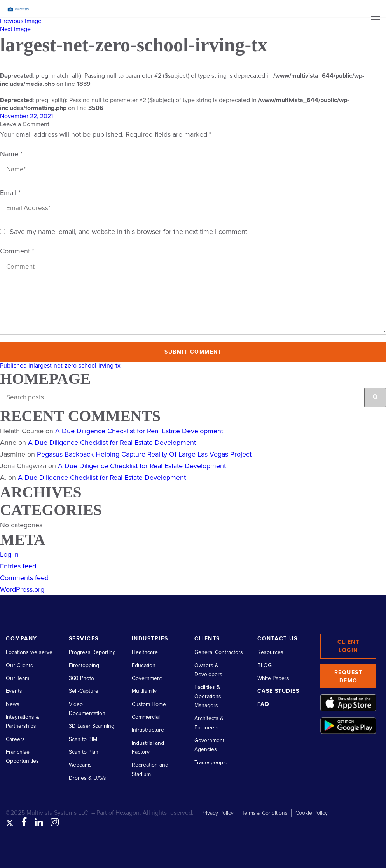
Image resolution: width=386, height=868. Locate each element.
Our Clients (19, 665)
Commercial (146, 717)
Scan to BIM (83, 739)
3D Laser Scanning (92, 726)
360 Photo (81, 678)
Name (11, 154)
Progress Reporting (92, 652)
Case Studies (278, 691)
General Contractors (219, 652)
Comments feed (24, 578)
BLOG (265, 665)
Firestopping (84, 665)
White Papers (273, 678)
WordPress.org (22, 589)
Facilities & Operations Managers (208, 696)
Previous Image (21, 21)
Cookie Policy (312, 813)
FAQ (263, 704)
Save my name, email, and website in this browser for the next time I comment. (129, 232)
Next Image (15, 29)
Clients (207, 639)
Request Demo (348, 676)
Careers (15, 739)
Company (22, 639)
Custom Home (149, 704)
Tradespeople (211, 763)
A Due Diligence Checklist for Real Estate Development (139, 431)
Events (14, 691)
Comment (17, 251)
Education (144, 665)
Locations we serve (29, 652)
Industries (150, 639)
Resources (270, 652)
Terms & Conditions (265, 813)
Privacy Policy (217, 813)
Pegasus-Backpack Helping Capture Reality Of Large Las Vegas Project (144, 454)
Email (10, 193)
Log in (9, 554)
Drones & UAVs (87, 778)
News (13, 704)
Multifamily (144, 691)
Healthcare (145, 652)
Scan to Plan (84, 752)
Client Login (348, 646)
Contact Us (277, 639)
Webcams (80, 765)
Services (84, 639)
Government (147, 678)
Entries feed (18, 566)
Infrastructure (148, 730)
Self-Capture (84, 691)
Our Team (17, 678)
